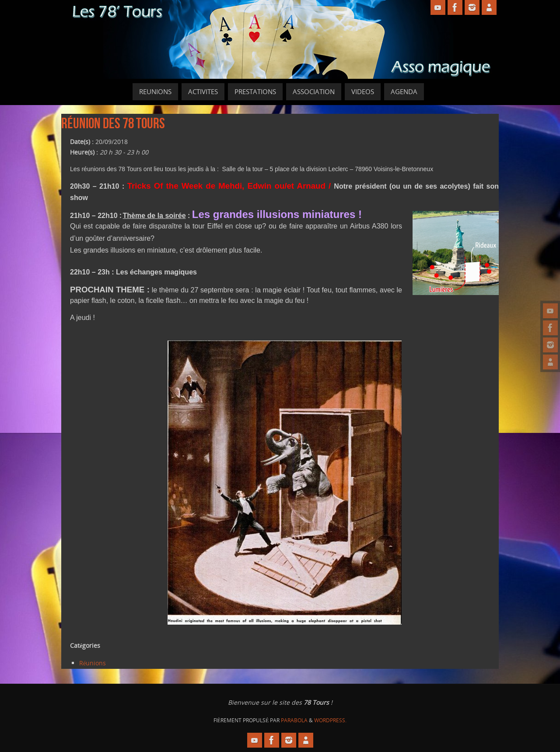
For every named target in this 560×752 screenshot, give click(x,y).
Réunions (93, 663)
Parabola (294, 720)
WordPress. (330, 720)
